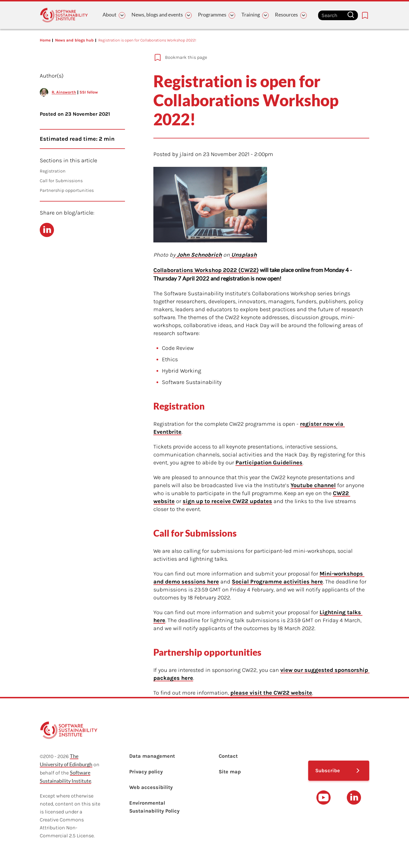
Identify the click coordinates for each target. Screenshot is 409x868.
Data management (152, 756)
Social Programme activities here (277, 582)
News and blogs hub (74, 40)
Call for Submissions (61, 181)
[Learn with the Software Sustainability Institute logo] (64, 15)
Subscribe (328, 771)
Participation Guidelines (269, 463)
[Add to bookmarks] (241, 57)
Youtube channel (313, 485)
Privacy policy (146, 772)
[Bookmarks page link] (365, 15)
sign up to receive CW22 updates (227, 501)
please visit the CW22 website (271, 693)
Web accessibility (151, 787)
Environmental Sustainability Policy (154, 807)
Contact (228, 756)
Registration (53, 171)
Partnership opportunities (67, 190)
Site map (230, 772)
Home (45, 40)
